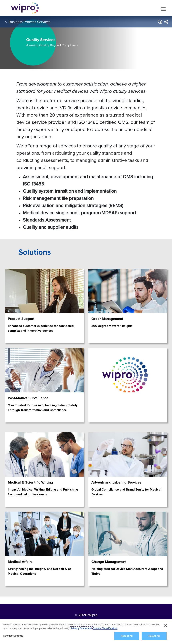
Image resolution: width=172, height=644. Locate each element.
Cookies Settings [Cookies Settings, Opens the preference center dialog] (13, 636)
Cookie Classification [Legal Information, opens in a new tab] (105, 628)
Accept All (127, 636)
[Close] (166, 626)
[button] (160, 22)
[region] (86, 632)
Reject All (154, 636)
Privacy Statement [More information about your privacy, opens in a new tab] (81, 628)
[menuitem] (166, 22)
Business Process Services (30, 22)
